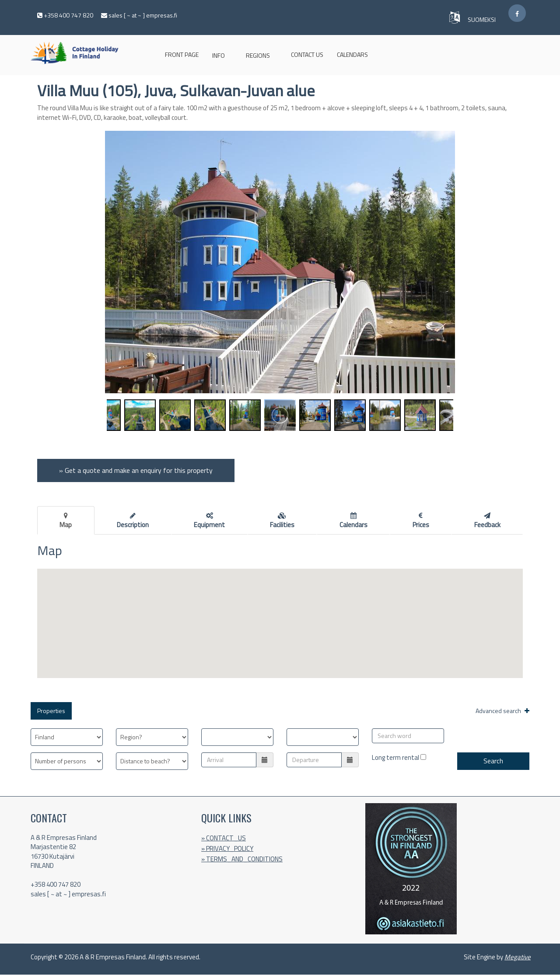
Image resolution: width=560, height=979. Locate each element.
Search (493, 761)
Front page (182, 54)
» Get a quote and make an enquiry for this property (136, 470)
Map (66, 521)
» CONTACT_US (224, 838)
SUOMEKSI (482, 19)
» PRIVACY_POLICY (227, 848)
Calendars (352, 54)
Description (133, 521)
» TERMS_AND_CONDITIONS (242, 859)
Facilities (282, 521)
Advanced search (502, 711)
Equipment (209, 521)
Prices (421, 521)
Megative (518, 957)
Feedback (487, 521)
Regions (258, 55)
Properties (51, 711)
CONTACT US (307, 54)
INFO (219, 55)
